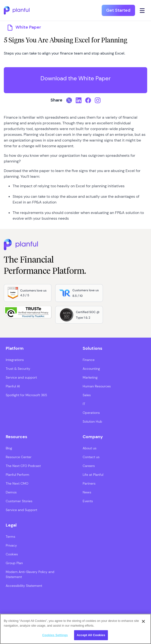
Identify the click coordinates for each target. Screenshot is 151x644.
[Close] (143, 621)
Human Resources (97, 386)
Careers (89, 466)
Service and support (21, 377)
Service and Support (21, 510)
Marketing (90, 377)
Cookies (12, 554)
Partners (89, 483)
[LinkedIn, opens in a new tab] (79, 100)
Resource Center (19, 457)
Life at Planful (93, 475)
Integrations (15, 360)
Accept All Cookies (91, 635)
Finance (89, 360)
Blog (9, 448)
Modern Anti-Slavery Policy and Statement (30, 574)
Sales (87, 395)
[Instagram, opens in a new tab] (98, 100)
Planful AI (13, 386)
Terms (10, 537)
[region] (75, 629)
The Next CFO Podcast (23, 466)
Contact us (91, 457)
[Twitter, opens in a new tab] (69, 100)
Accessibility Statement (24, 586)
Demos (11, 492)
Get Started (118, 10)
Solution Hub (92, 421)
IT (84, 404)
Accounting (91, 369)
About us (90, 448)
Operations (91, 413)
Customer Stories (19, 501)
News (87, 492)
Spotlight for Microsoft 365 (26, 395)
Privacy (11, 545)
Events (88, 501)
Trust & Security (18, 369)
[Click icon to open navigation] (142, 10)
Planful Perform (18, 475)
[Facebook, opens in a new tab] (88, 100)
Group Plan (14, 563)
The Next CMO (17, 483)
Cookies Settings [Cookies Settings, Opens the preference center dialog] (55, 635)
